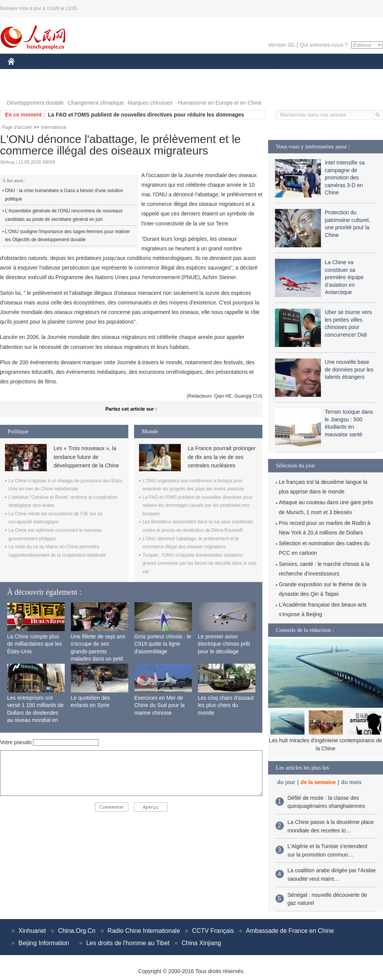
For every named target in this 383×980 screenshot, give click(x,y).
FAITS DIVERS (231, 72)
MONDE (89, 72)
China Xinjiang (201, 943)
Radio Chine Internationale (144, 931)
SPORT (303, 72)
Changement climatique (96, 103)
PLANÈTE (272, 72)
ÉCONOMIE (54, 72)
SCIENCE (155, 72)
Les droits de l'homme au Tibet (128, 943)
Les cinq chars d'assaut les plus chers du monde (226, 705)
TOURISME (336, 72)
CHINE (21, 72)
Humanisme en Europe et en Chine (220, 103)
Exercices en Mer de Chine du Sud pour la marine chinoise (160, 705)
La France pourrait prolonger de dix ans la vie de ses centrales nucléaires (222, 457)
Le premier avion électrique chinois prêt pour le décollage (224, 644)
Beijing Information (44, 943)
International (54, 127)
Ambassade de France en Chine (290, 931)
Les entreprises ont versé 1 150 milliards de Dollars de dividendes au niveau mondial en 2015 (36, 713)
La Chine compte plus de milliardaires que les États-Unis (35, 644)
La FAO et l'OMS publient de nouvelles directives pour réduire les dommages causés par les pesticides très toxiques (197, 506)
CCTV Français (213, 931)
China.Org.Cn (77, 931)
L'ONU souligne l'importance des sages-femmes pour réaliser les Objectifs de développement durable (67, 236)
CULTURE (189, 72)
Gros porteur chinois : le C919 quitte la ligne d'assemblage (163, 644)
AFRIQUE (121, 72)
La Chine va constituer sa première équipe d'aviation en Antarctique (344, 277)
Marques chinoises (150, 103)
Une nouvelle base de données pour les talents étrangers (349, 369)
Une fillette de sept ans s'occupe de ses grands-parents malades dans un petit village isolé (98, 651)
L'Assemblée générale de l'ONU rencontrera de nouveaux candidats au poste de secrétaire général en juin (64, 215)
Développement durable (35, 103)
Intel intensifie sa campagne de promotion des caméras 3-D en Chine (345, 178)
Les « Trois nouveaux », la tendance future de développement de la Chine (86, 457)
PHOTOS (23, 88)
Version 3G (281, 45)
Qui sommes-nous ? (324, 45)
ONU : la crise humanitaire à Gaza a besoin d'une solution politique (64, 195)
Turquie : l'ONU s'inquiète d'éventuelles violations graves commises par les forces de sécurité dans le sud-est (200, 563)
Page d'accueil (17, 127)
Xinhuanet (32, 931)
